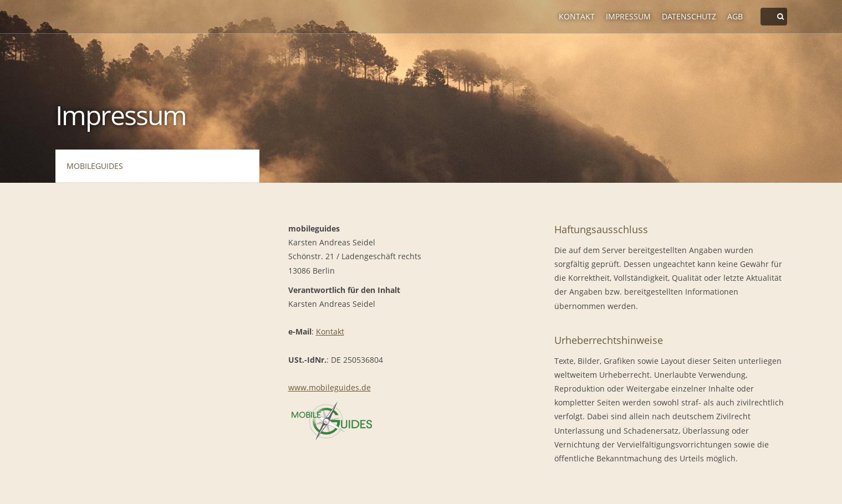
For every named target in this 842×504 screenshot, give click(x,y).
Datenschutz (689, 16)
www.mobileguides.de (330, 387)
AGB (735, 16)
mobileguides (95, 166)
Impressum (628, 16)
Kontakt (577, 16)
